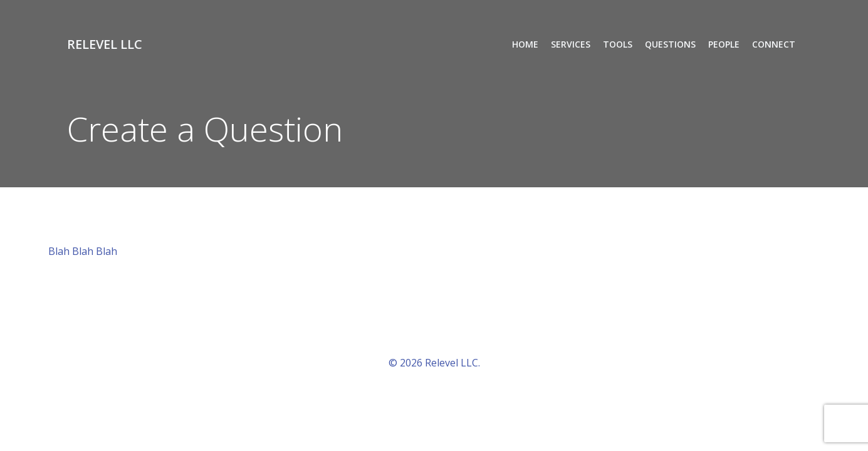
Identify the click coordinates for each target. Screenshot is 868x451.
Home (525, 44)
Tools (618, 44)
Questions (670, 44)
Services (571, 44)
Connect (774, 44)
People (724, 44)
